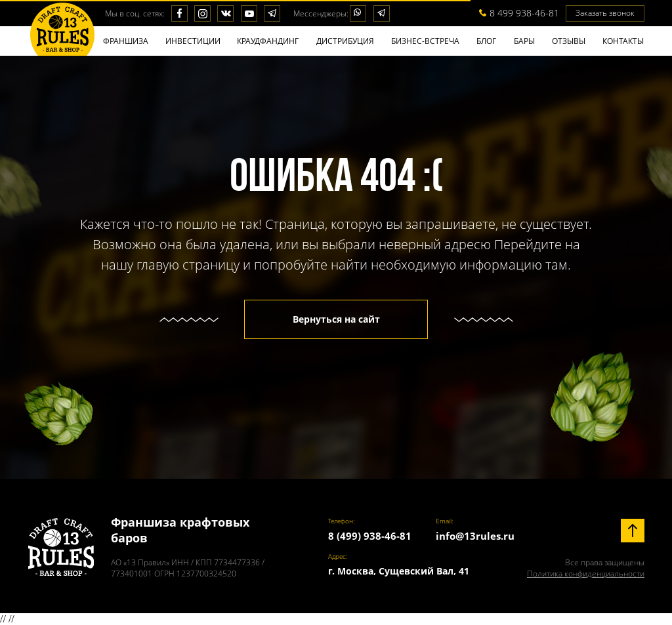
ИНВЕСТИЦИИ (193, 41)
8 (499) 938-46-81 (370, 536)
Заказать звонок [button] (605, 13)
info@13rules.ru (475, 536)
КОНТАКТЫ (623, 41)
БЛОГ (486, 41)
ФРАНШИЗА (126, 41)
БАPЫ (524, 41)
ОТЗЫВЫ (569, 41)
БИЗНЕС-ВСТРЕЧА (425, 41)
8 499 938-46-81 (524, 13)
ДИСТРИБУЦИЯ (345, 41)
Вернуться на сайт (336, 319)
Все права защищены (586, 568)
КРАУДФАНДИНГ (268, 41)
